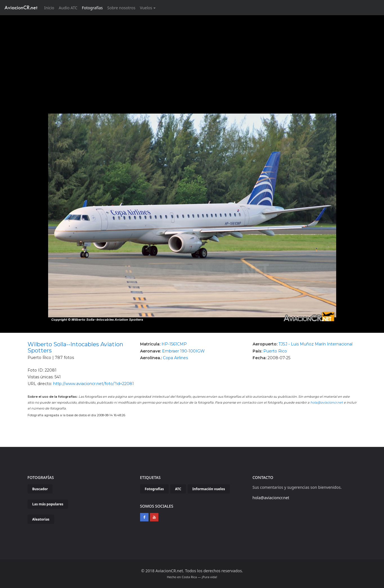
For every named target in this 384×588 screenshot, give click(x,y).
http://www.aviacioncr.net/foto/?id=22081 (94, 384)
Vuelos (146, 8)
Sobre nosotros (121, 8)
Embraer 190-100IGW (183, 351)
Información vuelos (209, 489)
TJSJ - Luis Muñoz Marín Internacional (315, 344)
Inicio (50, 7)
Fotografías (92, 8)
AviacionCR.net (21, 7)
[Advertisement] (192, 57)
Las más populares (48, 504)
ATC (178, 489)
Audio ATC (68, 8)
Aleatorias (41, 519)
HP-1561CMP (174, 344)
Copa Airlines (175, 358)
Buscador (40, 489)
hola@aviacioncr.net (327, 402)
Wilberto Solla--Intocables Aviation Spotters (75, 347)
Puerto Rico (275, 351)
